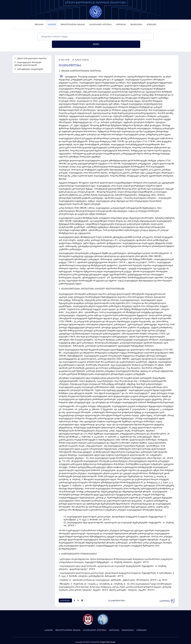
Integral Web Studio (108, 634)
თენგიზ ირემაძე (81, 52)
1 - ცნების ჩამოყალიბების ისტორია (31, 51)
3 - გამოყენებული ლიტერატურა (29, 61)
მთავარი (39, 25)
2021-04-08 (64, 52)
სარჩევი (52, 25)
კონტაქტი (151, 25)
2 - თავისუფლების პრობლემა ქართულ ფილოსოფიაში (28, 56)
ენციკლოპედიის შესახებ (73, 25)
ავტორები (121, 25)
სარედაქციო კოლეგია (100, 25)
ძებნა (155, 37)
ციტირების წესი (117, 593)
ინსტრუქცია (136, 25)
